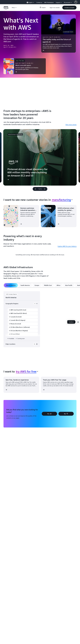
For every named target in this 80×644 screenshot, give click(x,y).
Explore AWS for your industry (67, 246)
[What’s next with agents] (25, 66)
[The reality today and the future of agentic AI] (59, 34)
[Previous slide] (35, 189)
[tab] (11, 285)
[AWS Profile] (76, 2)
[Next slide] (45, 189)
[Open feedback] (78, 322)
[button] (69, 8)
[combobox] (62, 200)
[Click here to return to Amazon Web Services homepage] (6, 9)
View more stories (71, 125)
